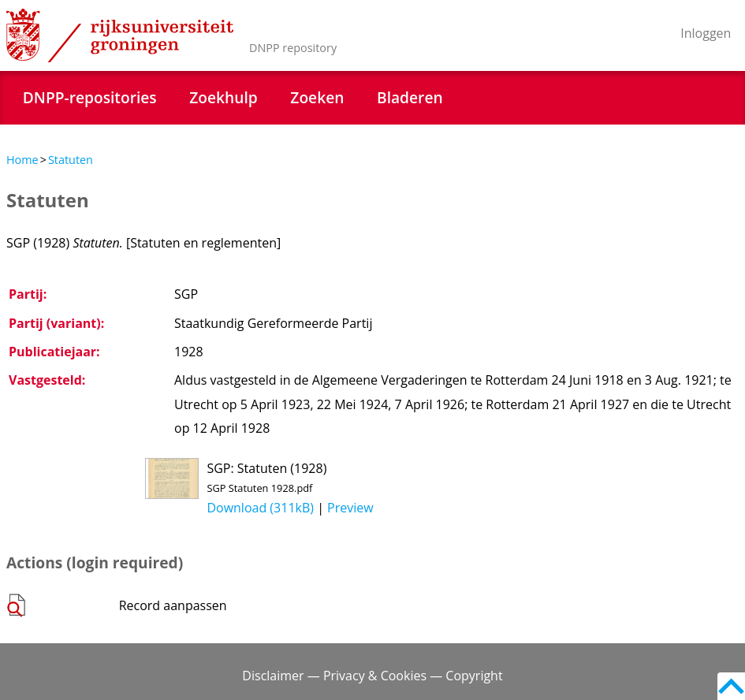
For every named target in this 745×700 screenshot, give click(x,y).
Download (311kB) (260, 508)
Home (22, 160)
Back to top (731, 686)
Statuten (71, 160)
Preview (350, 508)
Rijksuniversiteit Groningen (120, 35)
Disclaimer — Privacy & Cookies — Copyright (372, 676)
